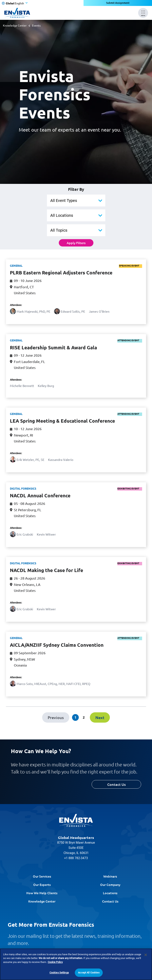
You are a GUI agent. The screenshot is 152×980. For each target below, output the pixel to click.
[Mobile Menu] (143, 13)
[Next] (100, 717)
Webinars (110, 876)
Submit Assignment (118, 3)
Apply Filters (76, 243)
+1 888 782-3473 (76, 858)
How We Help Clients (42, 893)
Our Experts (42, 884)
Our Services (42, 876)
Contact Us (116, 784)
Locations (110, 893)
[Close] (146, 955)
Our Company (110, 884)
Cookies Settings (59, 973)
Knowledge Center (15, 25)
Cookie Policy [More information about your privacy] (55, 962)
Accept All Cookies (89, 973)
